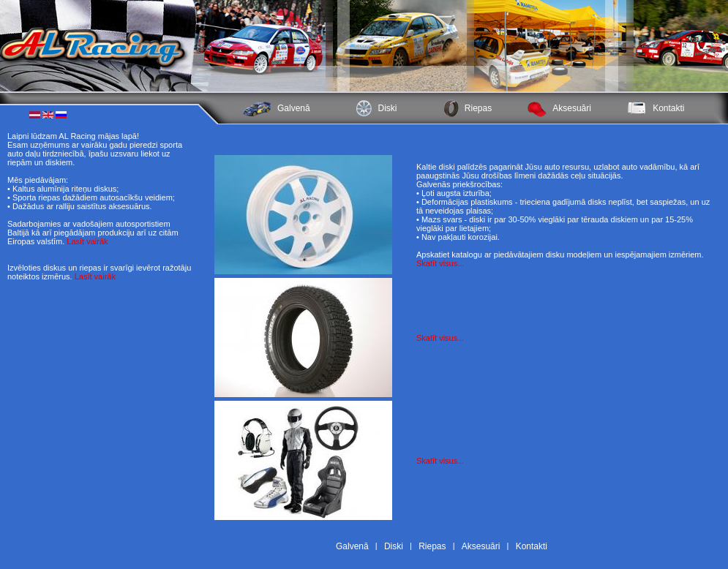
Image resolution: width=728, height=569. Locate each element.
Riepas (478, 108)
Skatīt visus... (440, 263)
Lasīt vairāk (87, 241)
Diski (388, 108)
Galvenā (294, 108)
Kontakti (668, 108)
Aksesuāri (572, 108)
